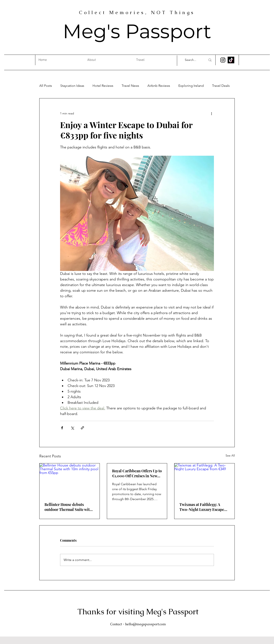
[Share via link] (82, 428)
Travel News (130, 86)
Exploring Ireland (191, 86)
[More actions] (211, 113)
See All (230, 455)
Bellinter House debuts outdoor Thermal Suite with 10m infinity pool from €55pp (69, 507)
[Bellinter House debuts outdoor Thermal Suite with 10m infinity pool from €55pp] (70, 480)
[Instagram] (223, 60)
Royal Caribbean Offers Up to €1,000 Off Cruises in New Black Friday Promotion (137, 473)
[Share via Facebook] (62, 428)
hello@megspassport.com (146, 624)
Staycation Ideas (72, 86)
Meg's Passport (137, 31)
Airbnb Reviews (159, 86)
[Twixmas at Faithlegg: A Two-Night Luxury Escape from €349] (204, 480)
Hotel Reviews (103, 86)
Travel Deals (221, 86)
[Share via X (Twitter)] (72, 428)
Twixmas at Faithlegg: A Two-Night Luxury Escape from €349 (202, 507)
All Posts (46, 86)
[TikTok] (231, 60)
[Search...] (192, 60)
